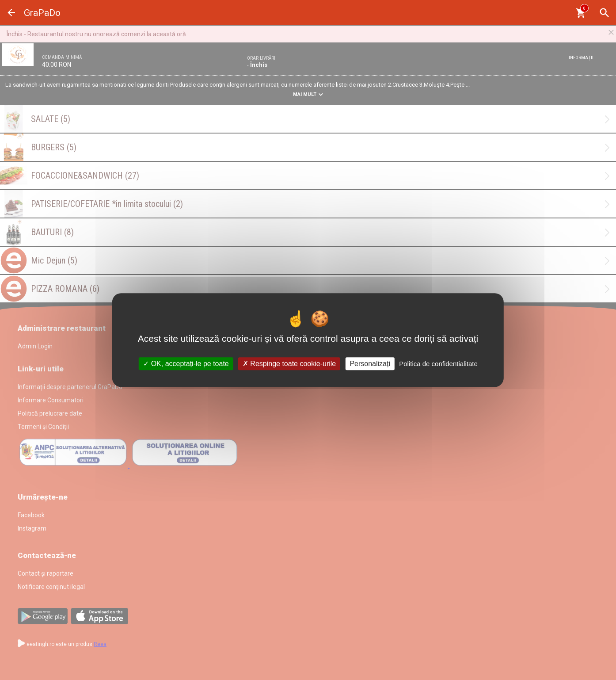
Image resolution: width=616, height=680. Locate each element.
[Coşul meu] (580, 13)
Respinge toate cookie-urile (289, 364)
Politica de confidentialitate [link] (438, 364)
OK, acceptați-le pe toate (186, 364)
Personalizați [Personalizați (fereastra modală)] (370, 364)
